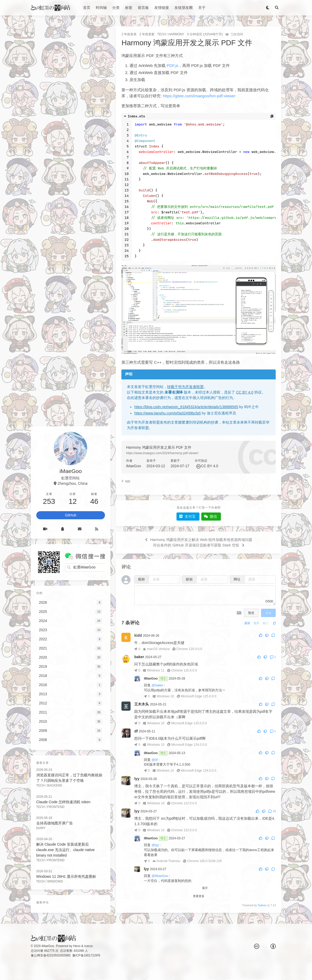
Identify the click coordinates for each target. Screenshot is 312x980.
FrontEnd (56, 807)
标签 (129, 8)
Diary (41, 828)
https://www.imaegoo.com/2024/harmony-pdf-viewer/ (162, 453)
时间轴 (101, 8)
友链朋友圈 (184, 8)
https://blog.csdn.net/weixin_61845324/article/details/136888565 (186, 407)
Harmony (176, 34)
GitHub (71, 515)
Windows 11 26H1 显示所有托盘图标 (66, 876)
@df (154, 760)
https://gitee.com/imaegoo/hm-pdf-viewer (199, 96)
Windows (55, 881)
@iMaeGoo (160, 876)
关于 (202, 8)
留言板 (143, 8)
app (128, 481)
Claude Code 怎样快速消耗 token (63, 802)
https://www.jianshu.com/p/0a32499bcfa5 (167, 413)
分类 (116, 8)
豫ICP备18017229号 (87, 955)
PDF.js (173, 65)
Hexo (77, 946)
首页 (87, 8)
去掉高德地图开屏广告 (55, 823)
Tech (161, 34)
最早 (256, 623)
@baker (157, 685)
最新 (247, 623)
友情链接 (162, 8)
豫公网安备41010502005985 (51, 955)
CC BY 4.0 (245, 392)
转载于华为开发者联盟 (185, 387)
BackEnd (55, 785)
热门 (266, 623)
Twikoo (262, 905)
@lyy (155, 845)
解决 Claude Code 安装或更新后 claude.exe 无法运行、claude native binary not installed (66, 850)
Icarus (89, 946)
